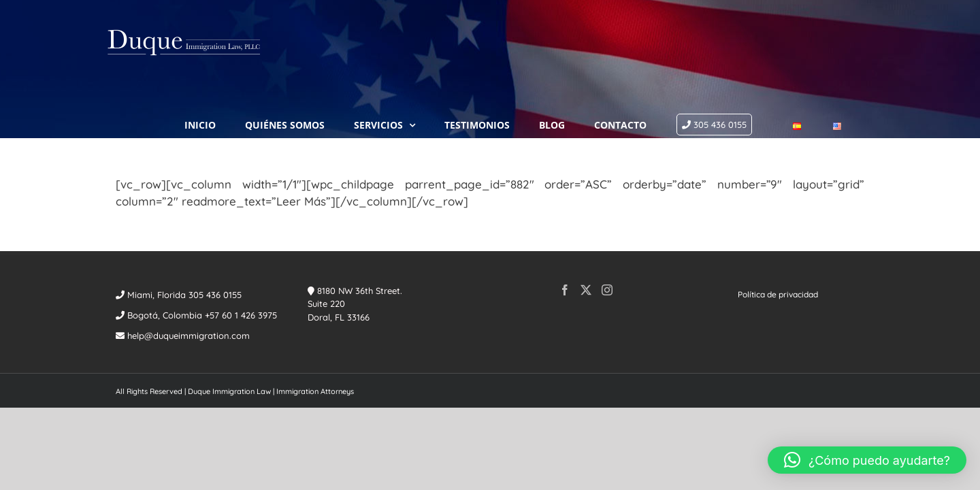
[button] (867, 460)
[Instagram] (607, 237)
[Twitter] (586, 237)
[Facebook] (565, 237)
